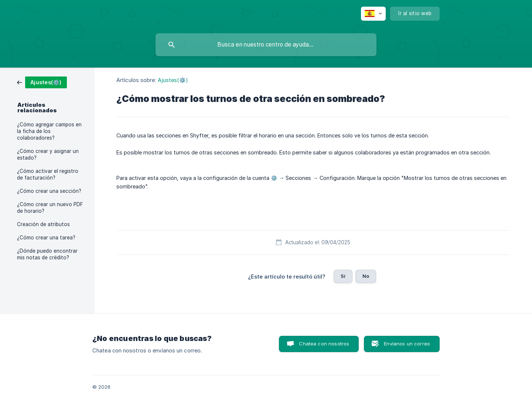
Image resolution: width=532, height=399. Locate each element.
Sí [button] (343, 276)
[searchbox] (266, 45)
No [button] (366, 276)
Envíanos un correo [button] (407, 344)
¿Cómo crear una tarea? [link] (46, 238)
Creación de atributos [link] (43, 224)
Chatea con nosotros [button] (324, 344)
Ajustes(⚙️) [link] (173, 80)
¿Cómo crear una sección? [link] (49, 191)
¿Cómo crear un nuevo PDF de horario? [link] (50, 208)
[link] (42, 82)
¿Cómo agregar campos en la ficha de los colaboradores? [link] (49, 131)
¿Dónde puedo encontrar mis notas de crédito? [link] (47, 254)
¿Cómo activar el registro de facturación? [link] (48, 174)
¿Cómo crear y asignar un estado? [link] (48, 154)
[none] (373, 14)
